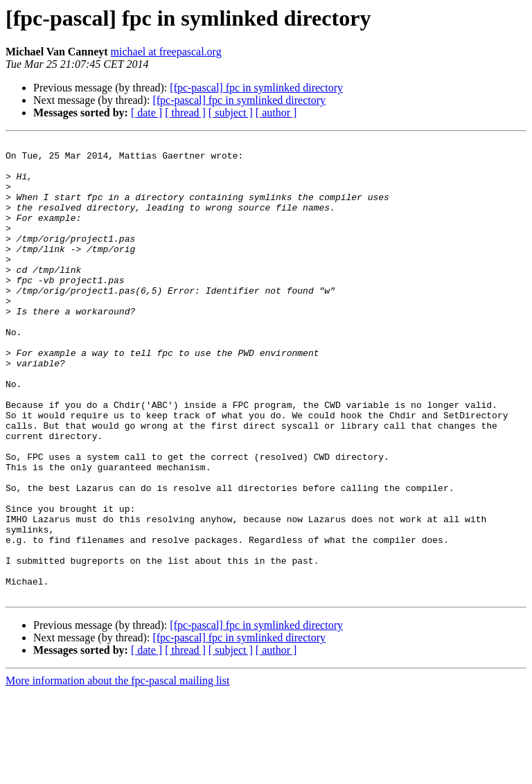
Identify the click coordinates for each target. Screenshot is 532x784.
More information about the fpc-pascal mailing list (117, 772)
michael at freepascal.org (166, 52)
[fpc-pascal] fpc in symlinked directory (256, 88)
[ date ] (147, 113)
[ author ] (276, 113)
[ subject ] (231, 113)
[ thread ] (185, 113)
